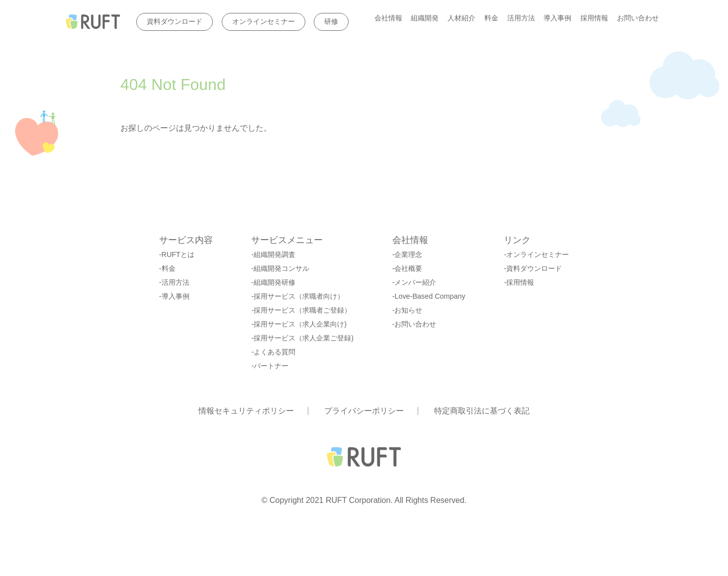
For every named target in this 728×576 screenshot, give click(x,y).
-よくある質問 (273, 352)
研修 (331, 22)
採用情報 (594, 18)
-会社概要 (408, 268)
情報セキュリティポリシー (246, 411)
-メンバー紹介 (414, 282)
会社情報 (388, 18)
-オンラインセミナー (536, 254)
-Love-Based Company (429, 296)
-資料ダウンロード (533, 268)
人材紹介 (461, 18)
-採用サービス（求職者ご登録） (301, 310)
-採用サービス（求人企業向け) (299, 324)
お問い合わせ (638, 18)
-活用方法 (174, 282)
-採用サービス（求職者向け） (298, 296)
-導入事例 (174, 296)
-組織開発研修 (273, 282)
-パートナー (270, 366)
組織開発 (425, 18)
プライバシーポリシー (364, 411)
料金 (491, 18)
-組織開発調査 (273, 254)
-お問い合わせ (414, 324)
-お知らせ (408, 310)
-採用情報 (519, 282)
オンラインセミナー (264, 22)
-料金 (167, 268)
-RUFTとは (177, 254)
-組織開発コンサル (280, 268)
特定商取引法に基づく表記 (482, 411)
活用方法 (521, 18)
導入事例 (557, 18)
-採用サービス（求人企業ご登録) (302, 338)
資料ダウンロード (175, 22)
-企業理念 (408, 254)
